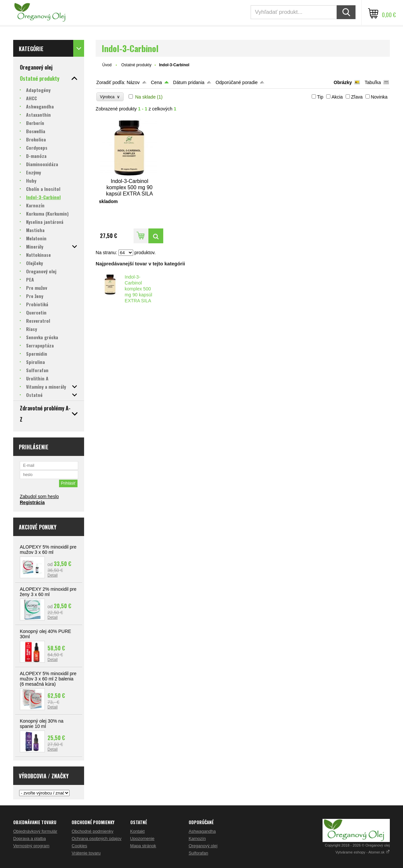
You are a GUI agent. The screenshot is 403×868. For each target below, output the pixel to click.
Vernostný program (31, 846)
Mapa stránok (143, 846)
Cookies (79, 846)
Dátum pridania (189, 82)
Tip (320, 97)
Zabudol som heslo (39, 496)
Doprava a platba (30, 838)
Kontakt (138, 831)
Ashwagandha (202, 831)
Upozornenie (142, 838)
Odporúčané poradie (237, 82)
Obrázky (343, 82)
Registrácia (32, 502)
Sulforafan (198, 853)
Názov (133, 82)
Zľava (357, 97)
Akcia (337, 97)
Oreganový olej (203, 846)
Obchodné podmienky (92, 831)
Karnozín (197, 838)
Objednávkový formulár (35, 831)
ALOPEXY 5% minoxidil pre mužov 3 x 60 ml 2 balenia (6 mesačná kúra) (48, 679)
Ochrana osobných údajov (96, 838)
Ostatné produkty (136, 65)
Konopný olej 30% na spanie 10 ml (42, 724)
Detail (53, 575)
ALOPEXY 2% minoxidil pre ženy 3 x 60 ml (48, 592)
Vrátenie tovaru (86, 853)
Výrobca (110, 97)
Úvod (107, 65)
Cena (156, 82)
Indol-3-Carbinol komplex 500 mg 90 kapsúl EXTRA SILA (138, 289)
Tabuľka (373, 82)
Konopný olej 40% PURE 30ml (46, 634)
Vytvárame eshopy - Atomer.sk (363, 852)
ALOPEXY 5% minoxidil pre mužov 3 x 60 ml (48, 550)
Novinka (379, 97)
